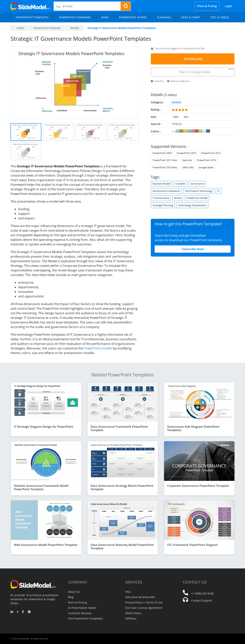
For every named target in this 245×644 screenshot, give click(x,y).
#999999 (181, 131)
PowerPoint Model (197, 198)
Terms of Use (154, 602)
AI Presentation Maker (82, 608)
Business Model (161, 184)
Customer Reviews (80, 613)
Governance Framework (166, 191)
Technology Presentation (192, 205)
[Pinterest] (29, 612)
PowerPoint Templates (47, 28)
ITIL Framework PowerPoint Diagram (192, 545)
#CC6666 (197, 131)
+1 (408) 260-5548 (202, 593)
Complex (180, 184)
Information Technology (199, 191)
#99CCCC (189, 131)
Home (20, 28)
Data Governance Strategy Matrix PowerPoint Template (122, 487)
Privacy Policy (134, 602)
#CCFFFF (204, 131)
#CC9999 (193, 131)
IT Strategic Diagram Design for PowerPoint (44, 427)
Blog (71, 597)
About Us (74, 592)
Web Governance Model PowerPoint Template (46, 545)
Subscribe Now (193, 249)
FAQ (128, 592)
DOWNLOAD (193, 59)
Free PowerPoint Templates (85, 618)
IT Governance (161, 198)
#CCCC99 (200, 131)
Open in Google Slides (206, 71)
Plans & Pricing (207, 6)
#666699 (208, 131)
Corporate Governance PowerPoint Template (198, 486)
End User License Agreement (144, 608)
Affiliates (131, 618)
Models (75, 28)
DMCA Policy (133, 613)
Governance (197, 184)
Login (228, 6)
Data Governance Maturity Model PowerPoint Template (122, 546)
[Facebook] (23, 612)
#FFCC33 (185, 131)
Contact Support (202, 600)
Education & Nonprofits (140, 597)
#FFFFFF (174, 131)
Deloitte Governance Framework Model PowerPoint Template (41, 487)
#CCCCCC (177, 131)
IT (218, 191)
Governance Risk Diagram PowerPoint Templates (193, 428)
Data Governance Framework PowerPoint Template (119, 428)
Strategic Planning (163, 205)
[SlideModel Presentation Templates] (31, 6)
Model (178, 198)
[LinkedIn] (12, 612)
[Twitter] (18, 612)
